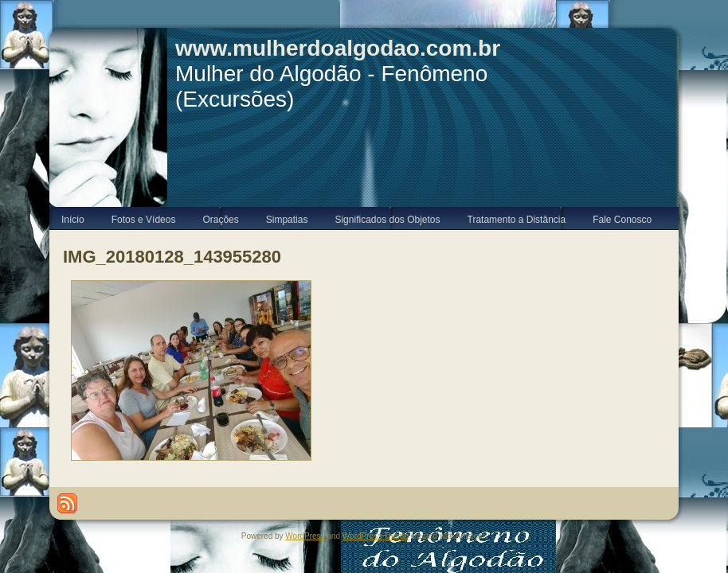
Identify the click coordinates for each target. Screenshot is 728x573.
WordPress (305, 536)
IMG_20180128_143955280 (172, 257)
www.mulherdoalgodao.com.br (338, 48)
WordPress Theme (376, 536)
